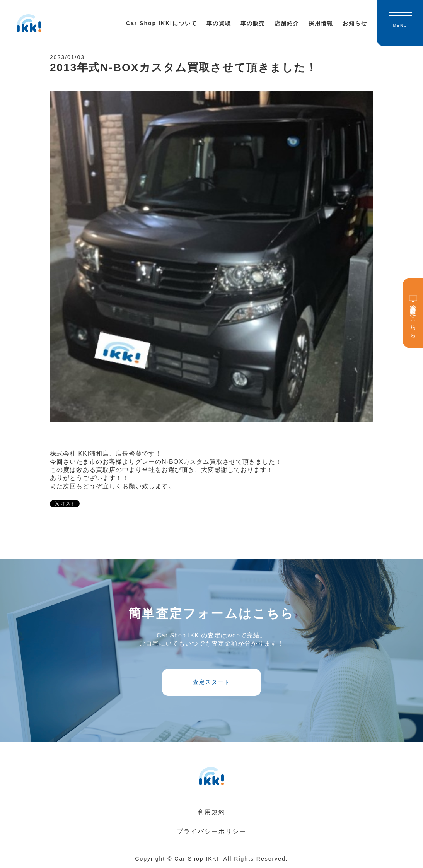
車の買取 (219, 23)
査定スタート (211, 682)
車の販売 (253, 23)
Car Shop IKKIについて (162, 23)
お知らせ (355, 23)
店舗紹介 (287, 23)
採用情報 (321, 23)
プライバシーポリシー (211, 831)
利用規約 (211, 812)
